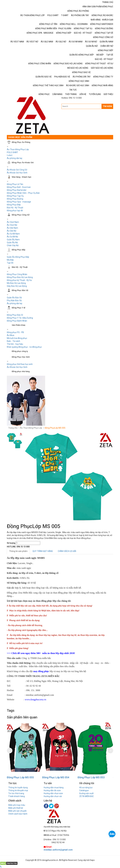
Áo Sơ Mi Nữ (12, 237)
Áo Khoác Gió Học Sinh (17, 173)
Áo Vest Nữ (12, 225)
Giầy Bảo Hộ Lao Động (17, 286)
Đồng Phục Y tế (18, 308)
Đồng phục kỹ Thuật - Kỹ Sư (19, 280)
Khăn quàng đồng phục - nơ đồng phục (24, 347)
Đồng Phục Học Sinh (21, 357)
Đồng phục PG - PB (15, 332)
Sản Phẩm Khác (19, 325)
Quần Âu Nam (13, 240)
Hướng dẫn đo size (52, 790)
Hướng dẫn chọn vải (53, 796)
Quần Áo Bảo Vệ (14, 298)
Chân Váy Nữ (13, 245)
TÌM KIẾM (107, 106)
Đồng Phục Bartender (17, 190)
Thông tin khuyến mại (18, 790)
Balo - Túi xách (13, 341)
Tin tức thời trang (16, 793)
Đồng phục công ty (20, 351)
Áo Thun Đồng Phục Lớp (18, 149)
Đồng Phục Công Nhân (17, 274)
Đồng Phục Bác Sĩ (15, 315)
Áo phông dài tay (15, 303)
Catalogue (84, 790)
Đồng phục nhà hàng (21, 371)
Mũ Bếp (10, 260)
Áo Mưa (10, 335)
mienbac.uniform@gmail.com (58, 850)
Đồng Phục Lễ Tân (15, 184)
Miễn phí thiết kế (16, 808)
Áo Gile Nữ (12, 231)
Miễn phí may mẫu (17, 805)
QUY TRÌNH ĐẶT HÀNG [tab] (43, 551)
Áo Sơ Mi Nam (13, 234)
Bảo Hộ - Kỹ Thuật (15, 208)
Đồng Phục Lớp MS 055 (20, 777)
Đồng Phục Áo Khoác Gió (23, 163)
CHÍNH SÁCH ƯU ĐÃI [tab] (67, 551)
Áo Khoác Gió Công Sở (17, 170)
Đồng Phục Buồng (15, 199)
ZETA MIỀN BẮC (87, 796)
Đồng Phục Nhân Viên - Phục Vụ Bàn (23, 193)
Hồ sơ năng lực (86, 788)
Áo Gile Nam (12, 228)
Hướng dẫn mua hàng (54, 788)
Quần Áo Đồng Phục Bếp (18, 257)
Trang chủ (13, 428)
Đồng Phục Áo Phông (21, 142)
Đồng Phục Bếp (14, 205)
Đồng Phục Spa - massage (19, 202)
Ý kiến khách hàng (17, 796)
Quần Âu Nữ (12, 242)
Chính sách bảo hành (18, 814)
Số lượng (11, 543)
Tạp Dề (10, 263)
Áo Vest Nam (13, 222)
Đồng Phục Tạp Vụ (15, 196)
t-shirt (10, 155)
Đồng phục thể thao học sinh (20, 364)
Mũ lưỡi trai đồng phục (17, 338)
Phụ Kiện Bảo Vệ (14, 300)
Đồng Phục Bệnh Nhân (17, 321)
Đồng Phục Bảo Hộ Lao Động (20, 277)
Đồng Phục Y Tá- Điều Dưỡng (20, 318)
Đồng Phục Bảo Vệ (20, 290)
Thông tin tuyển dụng (18, 788)
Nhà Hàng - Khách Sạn (21, 177)
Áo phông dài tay (15, 158)
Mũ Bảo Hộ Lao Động (16, 283)
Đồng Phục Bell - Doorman (19, 187)
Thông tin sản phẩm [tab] (18, 551)
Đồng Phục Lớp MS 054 (56, 777)
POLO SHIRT (12, 152)
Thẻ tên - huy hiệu (15, 344)
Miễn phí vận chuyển (17, 811)
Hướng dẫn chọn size (53, 793)
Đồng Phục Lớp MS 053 (91, 777)
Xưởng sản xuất (86, 793)
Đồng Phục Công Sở (21, 215)
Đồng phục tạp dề (15, 210)
